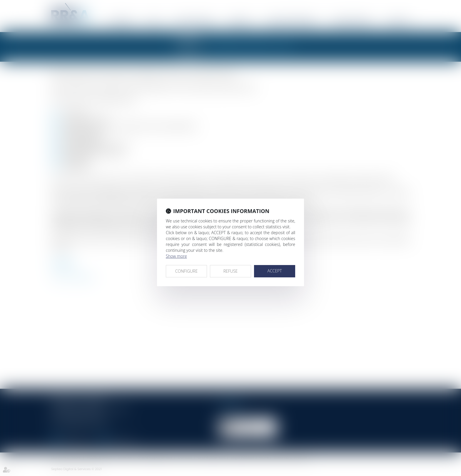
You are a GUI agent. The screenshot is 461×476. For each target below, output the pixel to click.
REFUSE (231, 271)
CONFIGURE (186, 271)
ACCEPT (274, 271)
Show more (176, 256)
